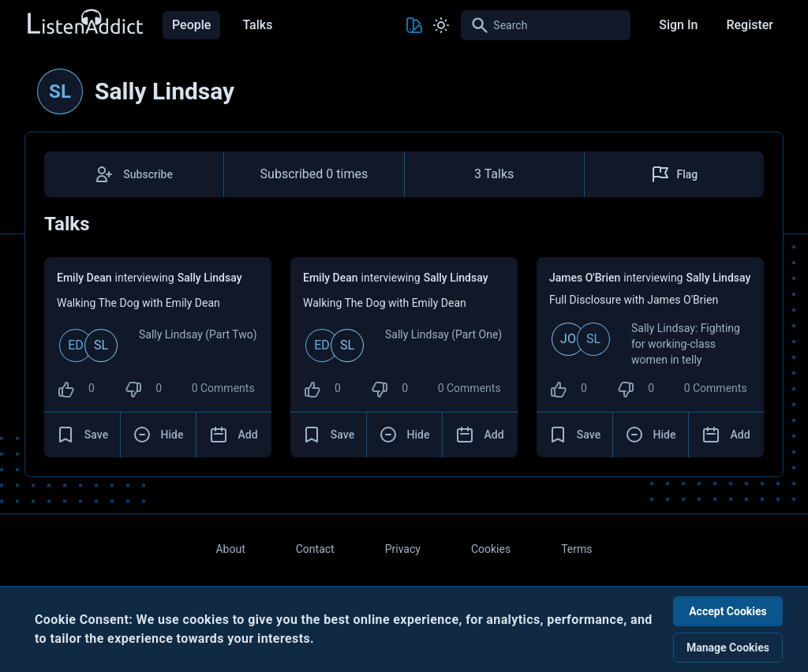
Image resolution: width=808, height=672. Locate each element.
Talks (257, 25)
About (230, 549)
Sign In (678, 25)
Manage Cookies (728, 648)
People (191, 25)
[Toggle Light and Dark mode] (441, 25)
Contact (315, 549)
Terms (576, 549)
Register (750, 25)
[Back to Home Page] (84, 22)
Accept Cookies (728, 611)
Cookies (491, 549)
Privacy (403, 549)
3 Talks (494, 174)
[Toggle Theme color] (414, 25)
